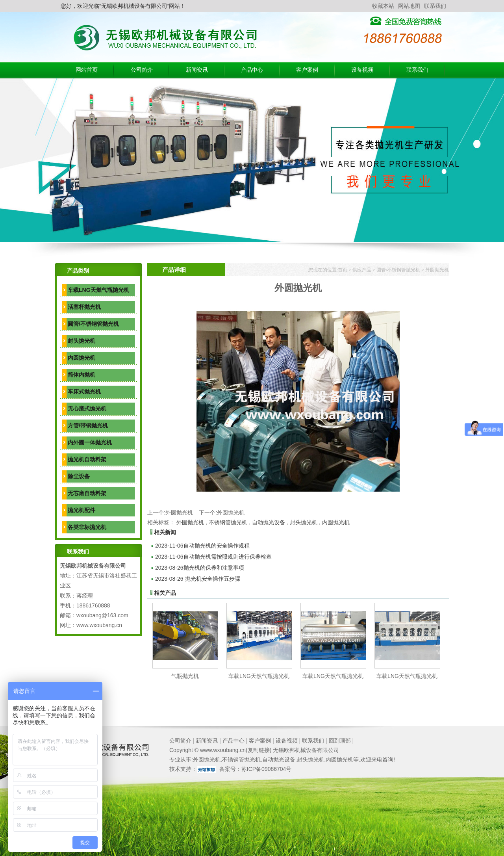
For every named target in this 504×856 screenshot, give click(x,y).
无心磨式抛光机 (87, 409)
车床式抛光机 (84, 392)
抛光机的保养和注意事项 (200, 568)
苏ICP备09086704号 (267, 769)
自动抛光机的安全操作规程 (202, 546)
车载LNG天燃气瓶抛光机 (98, 290)
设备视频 (362, 70)
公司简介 (142, 70)
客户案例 (307, 70)
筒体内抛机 (82, 375)
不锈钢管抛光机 (228, 522)
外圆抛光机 (437, 270)
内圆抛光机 (82, 358)
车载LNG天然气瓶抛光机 (259, 676)
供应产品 (362, 270)
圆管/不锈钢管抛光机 (93, 324)
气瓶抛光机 (185, 676)
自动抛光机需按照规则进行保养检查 (213, 557)
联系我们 (435, 6)
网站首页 (87, 70)
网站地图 (409, 6)
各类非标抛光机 (87, 527)
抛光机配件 (82, 510)
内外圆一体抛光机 (90, 442)
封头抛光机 (82, 341)
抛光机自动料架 (87, 459)
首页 (343, 270)
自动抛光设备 (269, 522)
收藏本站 (383, 6)
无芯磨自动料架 (87, 493)
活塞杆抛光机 (84, 307)
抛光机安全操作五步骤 (198, 579)
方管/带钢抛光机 (88, 425)
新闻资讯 (197, 70)
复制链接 (259, 750)
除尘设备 (79, 476)
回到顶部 (340, 741)
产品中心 (252, 70)
